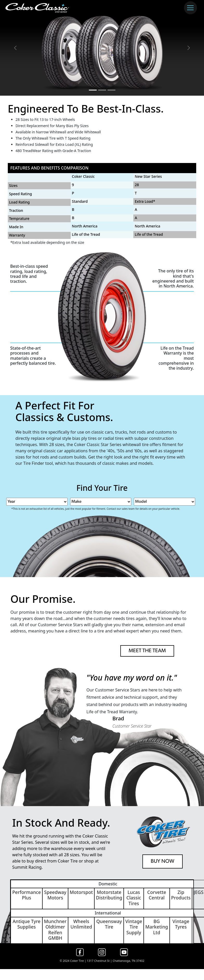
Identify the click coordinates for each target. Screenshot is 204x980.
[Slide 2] (102, 90)
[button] (15, 48)
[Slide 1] (93, 90)
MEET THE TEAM (147, 651)
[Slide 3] (111, 90)
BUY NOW (163, 861)
